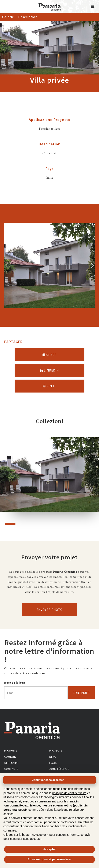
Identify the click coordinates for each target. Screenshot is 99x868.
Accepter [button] (49, 849)
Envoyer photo (49, 610)
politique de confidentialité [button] (69, 793)
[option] (49, 265)
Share (49, 355)
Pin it (49, 386)
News (53, 757)
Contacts (11, 769)
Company (10, 757)
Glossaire (11, 763)
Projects (56, 751)
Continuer (81, 693)
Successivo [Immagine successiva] (93, 265)
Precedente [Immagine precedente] (6, 265)
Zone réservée (59, 769)
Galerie (8, 17)
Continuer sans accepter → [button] (49, 780)
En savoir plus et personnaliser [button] (49, 859)
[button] (93, 6)
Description (28, 17)
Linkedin (49, 370)
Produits (11, 751)
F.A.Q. (53, 763)
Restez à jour (15, 683)
